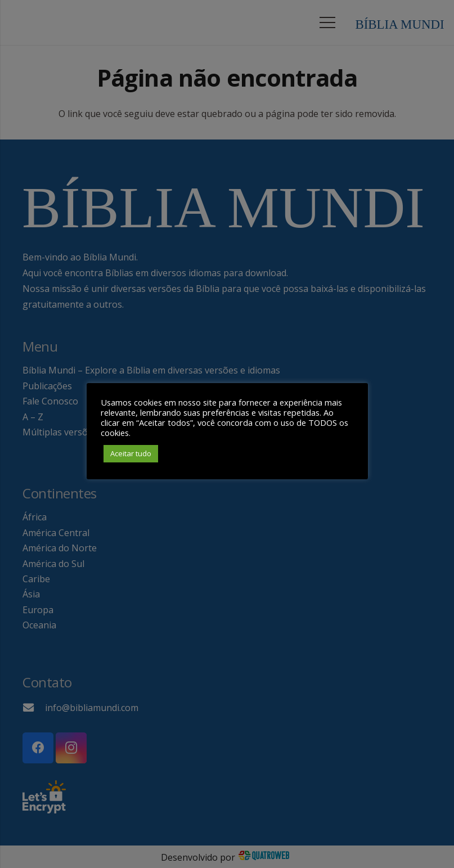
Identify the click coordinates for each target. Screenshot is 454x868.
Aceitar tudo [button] (131, 453)
